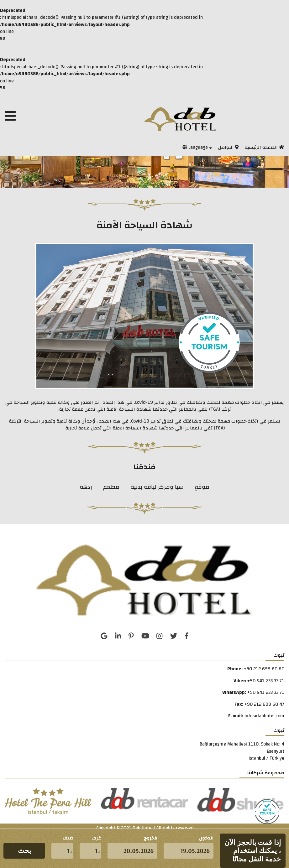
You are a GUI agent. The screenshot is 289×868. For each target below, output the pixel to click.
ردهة (86, 487)
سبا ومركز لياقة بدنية (157, 487)
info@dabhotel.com (264, 716)
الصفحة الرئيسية (265, 147)
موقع (202, 487)
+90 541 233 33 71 (266, 681)
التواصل (228, 147)
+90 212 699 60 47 (264, 704)
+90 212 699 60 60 (264, 669)
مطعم (111, 487)
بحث (24, 850)
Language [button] (197, 147)
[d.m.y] (189, 851)
